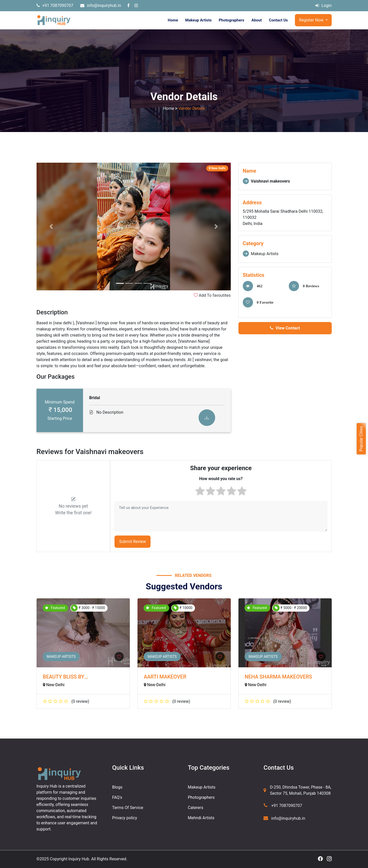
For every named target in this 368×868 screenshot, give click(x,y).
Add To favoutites (212, 295)
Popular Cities (361, 439)
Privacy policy (125, 818)
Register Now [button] (312, 20)
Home (173, 20)
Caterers (195, 808)
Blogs (117, 787)
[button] (51, 227)
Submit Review (133, 542)
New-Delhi (54, 685)
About (257, 20)
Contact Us (278, 20)
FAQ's (117, 797)
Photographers (232, 20)
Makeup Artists (198, 20)
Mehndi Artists (201, 818)
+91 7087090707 (55, 5)
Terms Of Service (128, 808)
